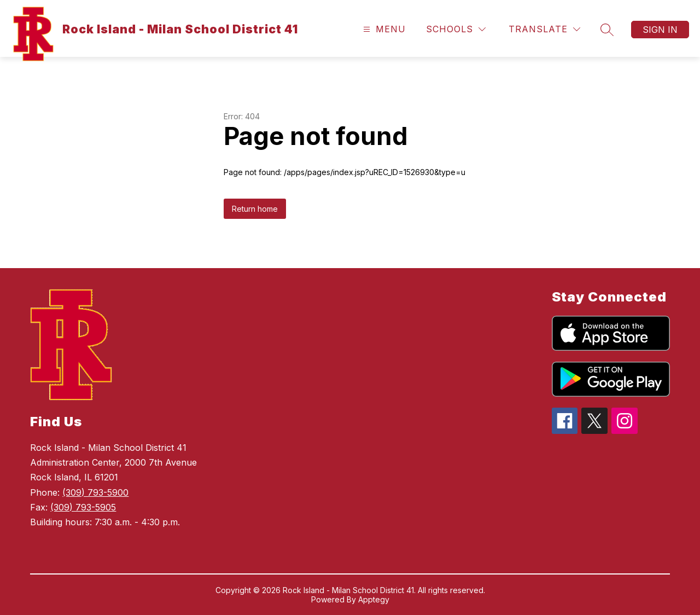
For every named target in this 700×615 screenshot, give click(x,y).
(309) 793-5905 (83, 507)
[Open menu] (383, 29)
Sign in (660, 30)
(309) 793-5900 (95, 492)
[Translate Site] (544, 29)
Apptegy (374, 599)
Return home (255, 209)
